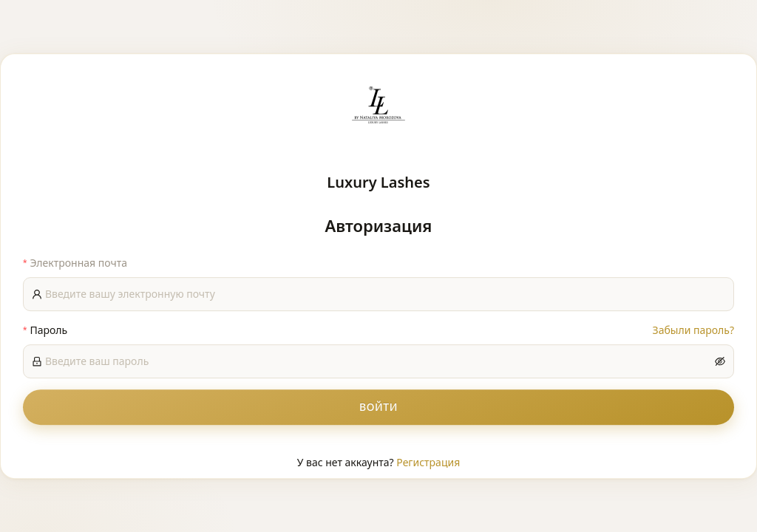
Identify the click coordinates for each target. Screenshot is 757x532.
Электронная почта (78, 263)
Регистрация (428, 462)
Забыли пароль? (693, 330)
